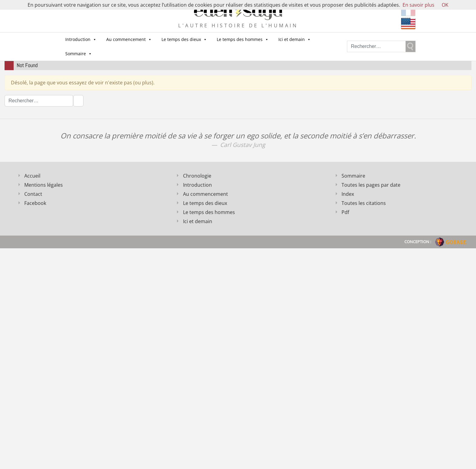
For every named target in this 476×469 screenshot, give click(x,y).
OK (445, 5)
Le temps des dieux (184, 39)
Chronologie (197, 176)
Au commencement (129, 39)
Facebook (35, 203)
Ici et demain (295, 39)
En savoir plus (418, 5)
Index (348, 194)
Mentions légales (44, 185)
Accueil (32, 176)
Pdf (345, 212)
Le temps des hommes (243, 39)
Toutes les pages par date (371, 185)
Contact (33, 194)
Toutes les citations (364, 203)
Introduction (81, 39)
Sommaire (79, 54)
